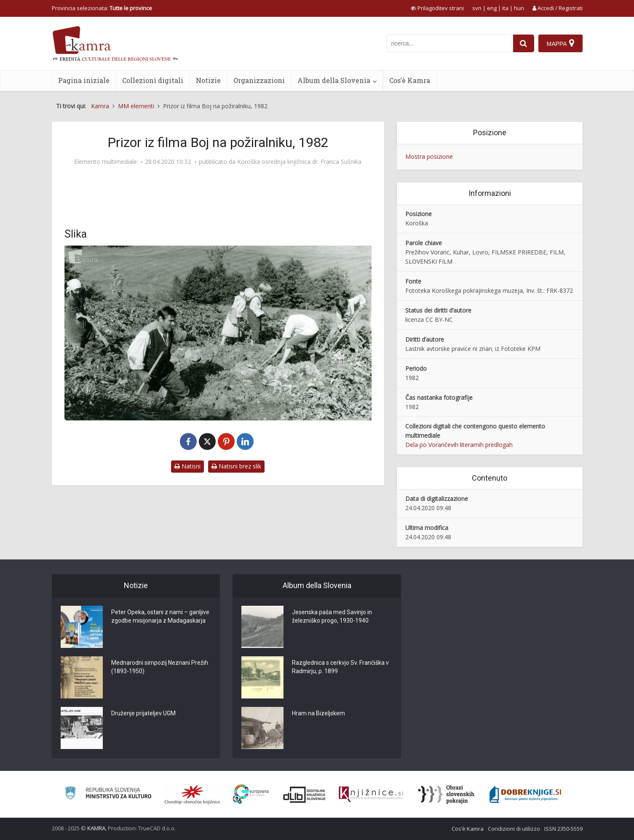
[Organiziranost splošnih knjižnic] (193, 795)
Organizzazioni (259, 80)
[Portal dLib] (305, 795)
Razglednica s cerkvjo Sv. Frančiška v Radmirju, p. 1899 (340, 667)
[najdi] (524, 43)
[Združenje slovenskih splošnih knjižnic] (371, 795)
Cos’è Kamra (410, 80)
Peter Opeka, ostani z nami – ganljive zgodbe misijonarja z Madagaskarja (160, 616)
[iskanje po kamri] (450, 43)
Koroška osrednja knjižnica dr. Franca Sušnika (299, 162)
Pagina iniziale (84, 80)
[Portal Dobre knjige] (525, 795)
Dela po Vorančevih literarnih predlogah (459, 445)
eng (492, 8)
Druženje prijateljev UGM (143, 713)
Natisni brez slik (236, 466)
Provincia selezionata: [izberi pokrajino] (102, 8)
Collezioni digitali (153, 80)
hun (519, 8)
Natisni (187, 466)
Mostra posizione (429, 156)
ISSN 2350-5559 (563, 829)
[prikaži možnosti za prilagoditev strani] (437, 8)
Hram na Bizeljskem (318, 713)
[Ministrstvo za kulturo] (108, 794)
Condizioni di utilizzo (514, 829)
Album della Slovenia (334, 80)
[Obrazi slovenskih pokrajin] (446, 795)
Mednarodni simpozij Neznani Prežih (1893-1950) (160, 667)
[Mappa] (560, 43)
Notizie (208, 80)
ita (505, 8)
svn (477, 8)
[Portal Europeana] (251, 794)
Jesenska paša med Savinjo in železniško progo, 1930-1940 (332, 616)
